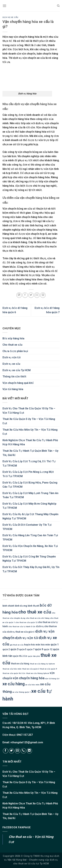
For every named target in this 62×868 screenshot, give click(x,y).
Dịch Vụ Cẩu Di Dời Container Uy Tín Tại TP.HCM (27, 527)
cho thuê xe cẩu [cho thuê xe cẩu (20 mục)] (35, 612)
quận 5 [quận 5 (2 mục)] (23, 649)
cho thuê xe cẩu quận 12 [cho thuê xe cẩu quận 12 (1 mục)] (26, 622)
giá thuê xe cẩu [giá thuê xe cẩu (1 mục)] (17, 645)
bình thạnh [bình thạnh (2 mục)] (33, 606)
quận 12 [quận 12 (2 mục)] (48, 649)
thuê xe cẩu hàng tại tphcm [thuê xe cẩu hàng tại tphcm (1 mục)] (42, 664)
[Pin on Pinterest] (43, 295)
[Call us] (23, 751)
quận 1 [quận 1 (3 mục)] (55, 645)
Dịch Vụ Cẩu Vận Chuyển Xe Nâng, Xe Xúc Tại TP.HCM (30, 548)
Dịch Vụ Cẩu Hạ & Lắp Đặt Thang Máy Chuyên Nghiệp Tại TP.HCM (30, 516)
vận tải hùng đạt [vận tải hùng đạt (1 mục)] (52, 679)
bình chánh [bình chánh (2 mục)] (8, 606)
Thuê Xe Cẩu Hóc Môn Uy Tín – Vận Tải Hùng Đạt (30, 432)
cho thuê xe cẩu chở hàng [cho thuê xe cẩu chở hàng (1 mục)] (38, 618)
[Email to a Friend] (37, 295)
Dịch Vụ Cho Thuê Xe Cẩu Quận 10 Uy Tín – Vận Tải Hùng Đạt (29, 411)
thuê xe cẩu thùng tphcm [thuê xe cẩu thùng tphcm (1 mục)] (38, 673)
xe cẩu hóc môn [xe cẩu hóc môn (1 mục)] (32, 685)
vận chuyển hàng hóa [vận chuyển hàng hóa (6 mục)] (29, 678)
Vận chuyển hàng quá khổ (18, 383)
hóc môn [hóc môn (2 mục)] (45, 645)
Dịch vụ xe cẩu (10, 17)
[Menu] (4, 6)
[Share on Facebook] (25, 295)
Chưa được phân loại (15, 351)
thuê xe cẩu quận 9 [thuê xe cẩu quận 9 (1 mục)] (48, 669)
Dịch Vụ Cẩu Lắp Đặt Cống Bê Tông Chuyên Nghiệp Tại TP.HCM (29, 559)
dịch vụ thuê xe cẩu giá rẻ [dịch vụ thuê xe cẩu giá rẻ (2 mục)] (21, 632)
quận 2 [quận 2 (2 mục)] (6, 649)
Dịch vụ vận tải (11, 357)
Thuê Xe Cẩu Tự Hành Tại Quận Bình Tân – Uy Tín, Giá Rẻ (30, 453)
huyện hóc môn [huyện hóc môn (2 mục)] (32, 645)
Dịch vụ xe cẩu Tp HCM (17, 370)
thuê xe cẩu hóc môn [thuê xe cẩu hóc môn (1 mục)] (12, 669)
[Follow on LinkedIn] (29, 751)
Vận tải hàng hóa (13, 389)
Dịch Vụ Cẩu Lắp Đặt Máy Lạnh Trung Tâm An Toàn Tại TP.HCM (30, 495)
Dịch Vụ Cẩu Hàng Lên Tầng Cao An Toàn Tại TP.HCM (30, 537)
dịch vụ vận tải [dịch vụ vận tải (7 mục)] (27, 638)
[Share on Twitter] (31, 295)
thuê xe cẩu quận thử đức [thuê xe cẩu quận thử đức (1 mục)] (14, 673)
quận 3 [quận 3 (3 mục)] (14, 649)
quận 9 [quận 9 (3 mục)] (39, 649)
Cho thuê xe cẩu (12, 345)
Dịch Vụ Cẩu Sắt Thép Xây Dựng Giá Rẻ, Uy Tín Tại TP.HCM (31, 569)
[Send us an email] (17, 751)
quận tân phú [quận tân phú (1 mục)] (34, 656)
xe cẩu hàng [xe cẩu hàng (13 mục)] (14, 684)
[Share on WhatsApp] (19, 295)
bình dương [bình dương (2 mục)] (21, 606)
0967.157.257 (25, 735)
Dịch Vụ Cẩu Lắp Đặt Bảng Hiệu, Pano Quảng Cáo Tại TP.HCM (30, 485)
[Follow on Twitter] (11, 751)
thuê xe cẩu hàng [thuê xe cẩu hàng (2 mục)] (20, 664)
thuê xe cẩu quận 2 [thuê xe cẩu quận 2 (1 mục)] (31, 669)
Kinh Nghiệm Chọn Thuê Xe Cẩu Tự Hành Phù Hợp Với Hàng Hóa (30, 442)
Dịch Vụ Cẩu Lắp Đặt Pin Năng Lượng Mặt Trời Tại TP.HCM (28, 474)
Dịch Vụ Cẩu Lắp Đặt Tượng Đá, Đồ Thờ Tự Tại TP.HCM (29, 463)
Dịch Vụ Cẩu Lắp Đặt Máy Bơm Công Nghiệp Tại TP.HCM (29, 506)
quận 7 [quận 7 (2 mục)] (31, 649)
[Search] (58, 6)
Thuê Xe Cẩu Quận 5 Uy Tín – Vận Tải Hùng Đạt (29, 421)
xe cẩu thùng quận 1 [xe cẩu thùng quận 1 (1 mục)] (21, 692)
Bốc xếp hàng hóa (13, 338)
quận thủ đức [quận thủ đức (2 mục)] (20, 656)
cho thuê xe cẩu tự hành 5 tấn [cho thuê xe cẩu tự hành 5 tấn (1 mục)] (22, 627)
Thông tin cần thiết (14, 377)
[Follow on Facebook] (6, 751)
